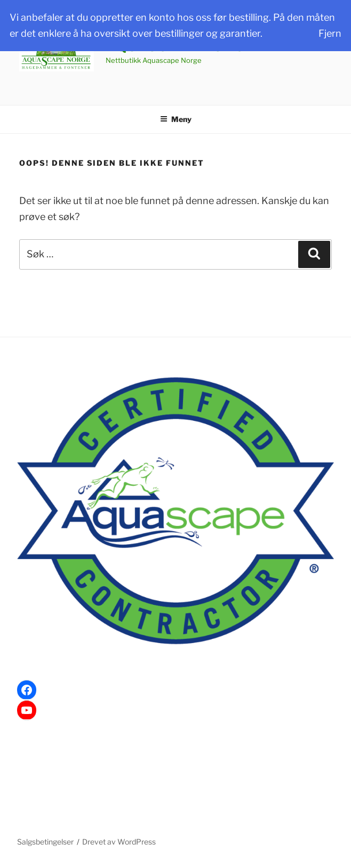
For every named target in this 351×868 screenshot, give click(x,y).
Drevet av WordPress (119, 842)
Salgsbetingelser (45, 842)
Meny (176, 119)
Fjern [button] (330, 33)
